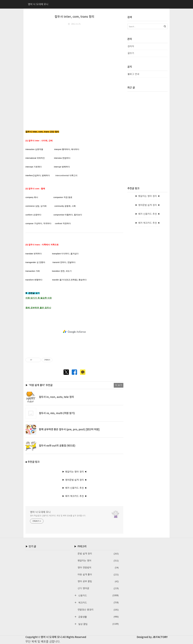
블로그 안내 (133, 74)
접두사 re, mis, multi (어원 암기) (57, 413)
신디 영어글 (98, 588)
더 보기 (119, 385)
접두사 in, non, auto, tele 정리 (56, 397)
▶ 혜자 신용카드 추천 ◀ (74, 488)
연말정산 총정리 (98, 610)
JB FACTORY (160, 637)
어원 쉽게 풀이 (98, 575)
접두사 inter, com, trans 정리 (74, 17)
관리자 (131, 46)
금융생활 (98, 617)
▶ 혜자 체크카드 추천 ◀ (74, 496)
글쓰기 (131, 53)
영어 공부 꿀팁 (98, 581)
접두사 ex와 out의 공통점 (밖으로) (57, 446)
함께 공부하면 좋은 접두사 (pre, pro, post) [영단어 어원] (69, 430)
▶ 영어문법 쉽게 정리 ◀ (74, 480)
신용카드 (98, 595)
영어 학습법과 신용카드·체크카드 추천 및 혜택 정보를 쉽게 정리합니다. (58, 516)
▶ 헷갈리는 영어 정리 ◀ (74, 472)
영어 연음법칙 (98, 568)
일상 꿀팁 (98, 624)
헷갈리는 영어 (98, 561)
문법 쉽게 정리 (98, 554)
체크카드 (98, 603)
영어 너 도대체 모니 (40, 512)
